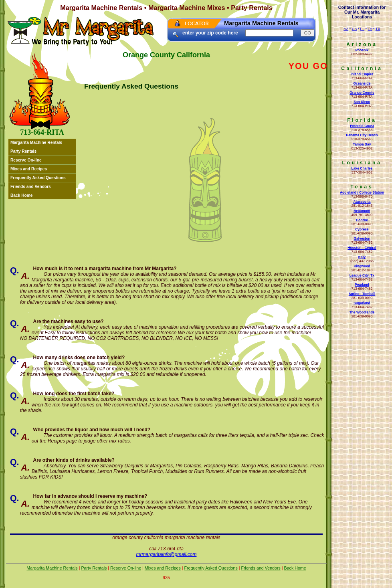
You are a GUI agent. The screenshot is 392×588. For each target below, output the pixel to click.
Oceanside (362, 83)
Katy (362, 257)
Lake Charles (362, 168)
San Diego (362, 102)
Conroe (362, 220)
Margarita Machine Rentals (36, 142)
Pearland (362, 285)
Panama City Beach (362, 135)
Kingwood (362, 266)
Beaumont (362, 211)
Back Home (22, 195)
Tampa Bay (362, 144)
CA (354, 29)
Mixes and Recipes (29, 169)
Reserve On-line (26, 160)
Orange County (362, 93)
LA (370, 29)
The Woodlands (362, 312)
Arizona (362, 44)
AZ (346, 29)
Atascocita (362, 202)
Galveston (362, 238)
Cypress (362, 229)
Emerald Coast (362, 126)
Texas (362, 187)
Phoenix (362, 50)
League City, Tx (362, 275)
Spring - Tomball (362, 294)
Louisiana (362, 163)
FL (363, 29)
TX (378, 29)
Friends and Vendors (31, 187)
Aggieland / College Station (362, 192)
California (362, 69)
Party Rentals (23, 151)
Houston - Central (362, 248)
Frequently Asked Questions (38, 178)
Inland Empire (362, 74)
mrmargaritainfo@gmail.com (167, 554)
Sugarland (362, 303)
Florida (362, 120)
